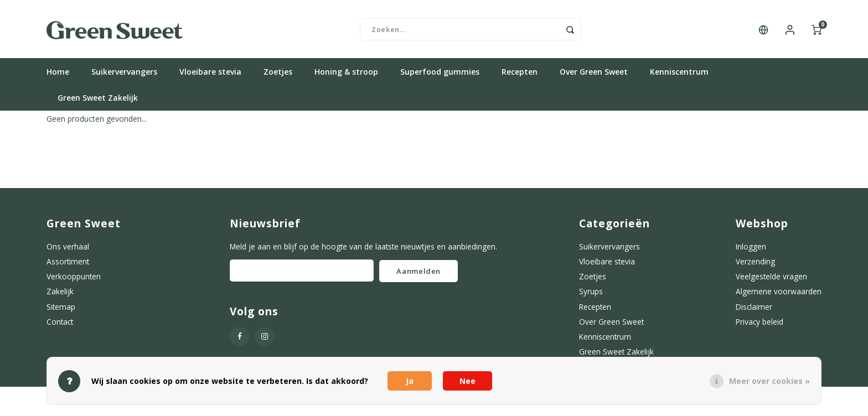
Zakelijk (60, 294)
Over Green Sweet (594, 74)
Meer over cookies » (769, 381)
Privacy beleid (759, 324)
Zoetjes (278, 74)
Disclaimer (754, 310)
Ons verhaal (68, 249)
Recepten (520, 74)
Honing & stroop (346, 74)
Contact (60, 324)
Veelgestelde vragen (771, 279)
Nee (467, 381)
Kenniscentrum (679, 74)
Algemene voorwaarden (779, 294)
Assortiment (68, 264)
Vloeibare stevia (210, 74)
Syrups (591, 294)
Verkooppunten (74, 279)
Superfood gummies (440, 74)
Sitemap (61, 310)
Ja (410, 381)
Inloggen (751, 249)
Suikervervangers (124, 74)
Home (58, 74)
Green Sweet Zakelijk (98, 100)
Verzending (755, 264)
